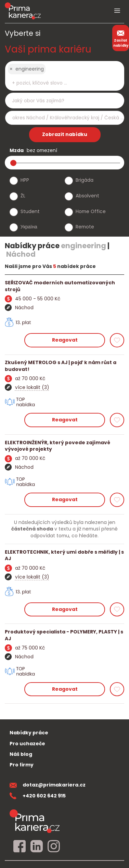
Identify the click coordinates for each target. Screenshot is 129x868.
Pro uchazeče (27, 744)
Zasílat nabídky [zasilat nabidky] (121, 38)
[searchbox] (60, 83)
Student (30, 211)
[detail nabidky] (64, 286)
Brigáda (85, 180)
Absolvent (87, 196)
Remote (85, 227)
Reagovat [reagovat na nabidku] (65, 340)
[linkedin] (37, 847)
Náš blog (21, 754)
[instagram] (54, 847)
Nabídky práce (29, 733)
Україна (29, 227)
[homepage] (35, 821)
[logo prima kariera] (23, 11)
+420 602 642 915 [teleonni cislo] (38, 796)
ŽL (23, 196)
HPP (25, 180)
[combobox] (65, 76)
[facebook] (20, 847)
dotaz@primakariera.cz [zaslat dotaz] (48, 785)
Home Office (91, 211)
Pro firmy (22, 765)
